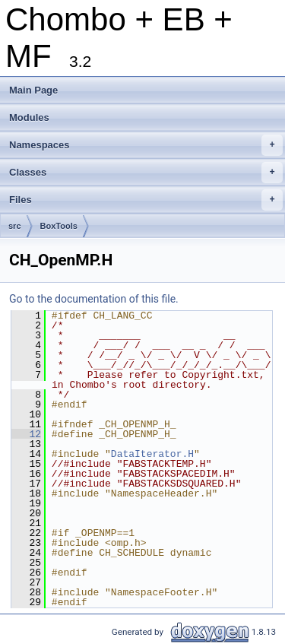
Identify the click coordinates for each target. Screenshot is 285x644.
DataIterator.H (152, 454)
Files (146, 200)
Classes (146, 173)
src (15, 226)
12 (26, 434)
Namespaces (146, 145)
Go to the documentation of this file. (94, 299)
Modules (29, 117)
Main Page (33, 90)
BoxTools (59, 226)
